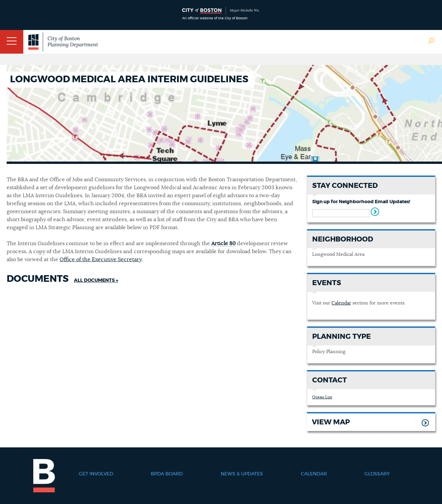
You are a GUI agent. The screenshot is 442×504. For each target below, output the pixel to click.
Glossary (377, 474)
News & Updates (242, 474)
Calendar (341, 303)
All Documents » (96, 280)
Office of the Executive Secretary (101, 259)
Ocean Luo (322, 397)
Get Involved (96, 474)
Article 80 (223, 244)
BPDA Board (167, 474)
